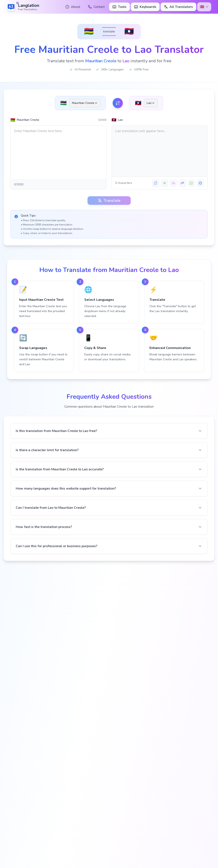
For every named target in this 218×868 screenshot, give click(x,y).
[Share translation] (182, 183)
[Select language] (204, 7)
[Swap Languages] (118, 103)
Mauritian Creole (25, 120)
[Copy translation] (156, 183)
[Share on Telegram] (200, 183)
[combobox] (85, 103)
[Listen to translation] (165, 183)
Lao (117, 120)
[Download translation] (174, 183)
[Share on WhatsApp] (191, 183)
